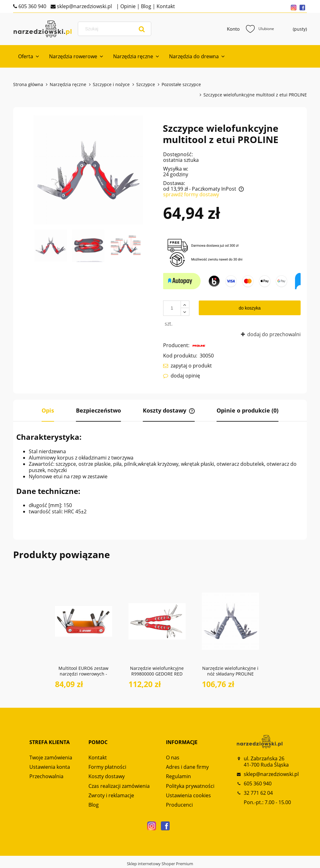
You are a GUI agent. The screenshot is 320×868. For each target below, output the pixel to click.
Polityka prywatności (190, 786)
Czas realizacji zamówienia (119, 786)
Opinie (127, 6)
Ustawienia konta (50, 767)
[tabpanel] (160, 473)
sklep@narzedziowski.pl (84, 6)
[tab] (48, 411)
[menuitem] (29, 56)
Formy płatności (107, 767)
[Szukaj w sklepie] (116, 29)
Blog (145, 6)
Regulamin (178, 776)
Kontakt (165, 6)
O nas (173, 758)
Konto (233, 29)
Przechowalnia (46, 776)
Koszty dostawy (107, 776)
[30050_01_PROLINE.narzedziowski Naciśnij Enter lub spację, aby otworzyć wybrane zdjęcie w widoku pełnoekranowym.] (88, 170)
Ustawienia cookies (188, 795)
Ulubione (260, 29)
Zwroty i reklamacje (111, 795)
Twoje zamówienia (51, 758)
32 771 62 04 (258, 793)
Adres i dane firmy (187, 767)
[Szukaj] (142, 29)
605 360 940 (32, 6)
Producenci (179, 805)
